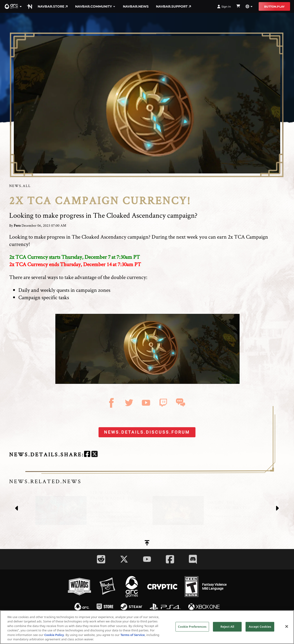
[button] (13, 6)
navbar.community (95, 6)
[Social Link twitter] (124, 559)
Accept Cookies (260, 627)
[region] (147, 627)
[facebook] (87, 455)
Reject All (227, 627)
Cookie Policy (54, 635)
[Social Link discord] (193, 559)
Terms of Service (133, 635)
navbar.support (174, 6)
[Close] (287, 627)
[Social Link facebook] (170, 559)
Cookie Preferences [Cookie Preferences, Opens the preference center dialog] (192, 627)
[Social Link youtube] (147, 559)
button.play (274, 7)
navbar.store (53, 6)
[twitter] (95, 455)
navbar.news (136, 6)
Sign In (224, 7)
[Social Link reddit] (101, 559)
